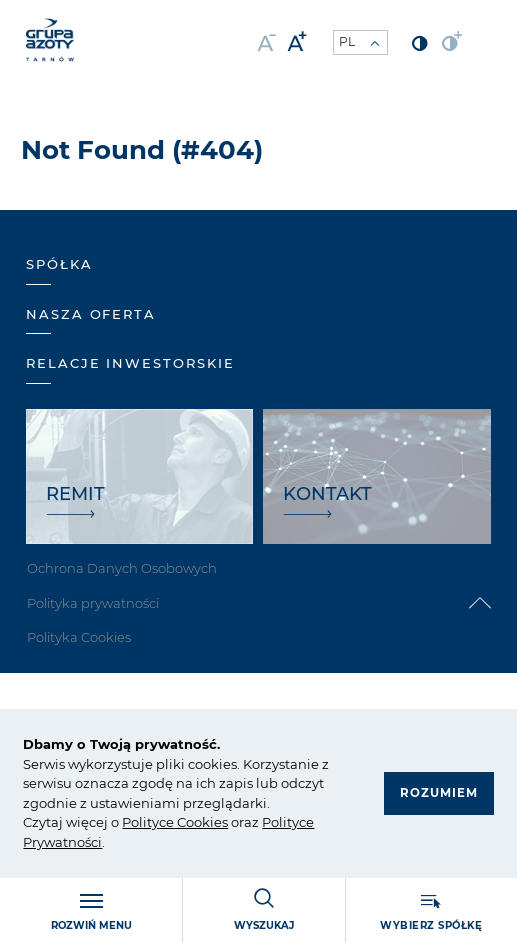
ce (166, 822)
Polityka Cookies (79, 637)
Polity (140, 822)
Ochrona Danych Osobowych (122, 568)
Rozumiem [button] (438, 793)
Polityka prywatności (93, 603)
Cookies (201, 822)
